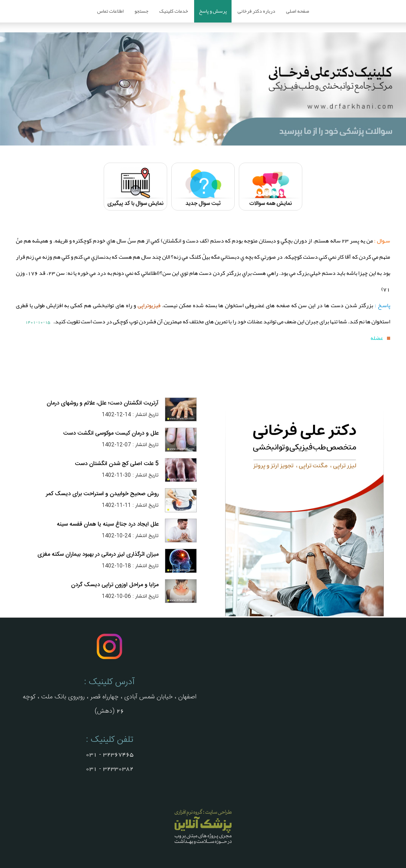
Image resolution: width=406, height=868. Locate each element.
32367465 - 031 (110, 755)
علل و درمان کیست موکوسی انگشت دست (111, 433)
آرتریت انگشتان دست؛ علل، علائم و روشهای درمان (103, 403)
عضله (377, 338)
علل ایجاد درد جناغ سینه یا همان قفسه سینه (108, 524)
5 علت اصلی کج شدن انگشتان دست (117, 464)
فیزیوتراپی (148, 305)
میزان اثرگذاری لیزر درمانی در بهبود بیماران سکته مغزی (98, 554)
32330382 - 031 (110, 769)
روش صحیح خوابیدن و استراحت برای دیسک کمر (102, 494)
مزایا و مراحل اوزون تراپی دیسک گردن (115, 585)
